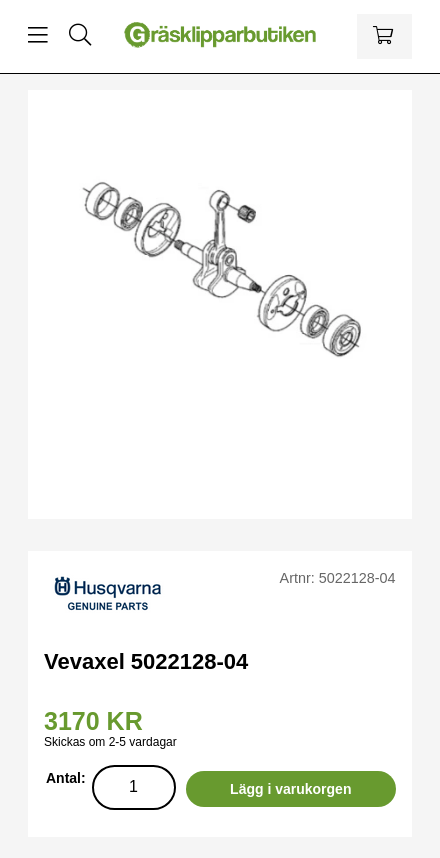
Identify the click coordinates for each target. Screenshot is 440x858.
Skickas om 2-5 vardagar (110, 742)
